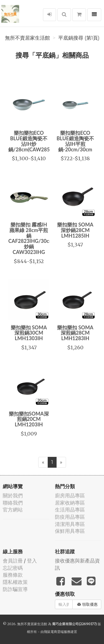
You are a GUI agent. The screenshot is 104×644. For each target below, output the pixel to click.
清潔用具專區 (70, 524)
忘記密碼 (13, 568)
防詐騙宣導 (15, 589)
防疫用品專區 (70, 517)
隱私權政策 (15, 582)
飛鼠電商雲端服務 (57, 632)
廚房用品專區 (70, 496)
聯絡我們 (13, 503)
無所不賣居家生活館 (27, 38)
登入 (32, 561)
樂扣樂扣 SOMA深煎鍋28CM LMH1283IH (75, 333)
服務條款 (13, 575)
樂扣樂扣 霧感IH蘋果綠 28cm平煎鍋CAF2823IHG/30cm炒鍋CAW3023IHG (31, 238)
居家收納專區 (70, 503)
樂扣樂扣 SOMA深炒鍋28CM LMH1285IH (75, 230)
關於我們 (13, 496)
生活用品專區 (70, 510)
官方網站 (13, 510)
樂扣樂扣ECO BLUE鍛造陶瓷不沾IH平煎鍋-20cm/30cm (75, 141)
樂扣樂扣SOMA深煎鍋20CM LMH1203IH (29, 419)
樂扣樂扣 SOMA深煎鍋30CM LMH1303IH (29, 333)
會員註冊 (13, 561)
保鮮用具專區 (70, 531)
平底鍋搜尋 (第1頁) (79, 38)
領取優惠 (87, 604)
